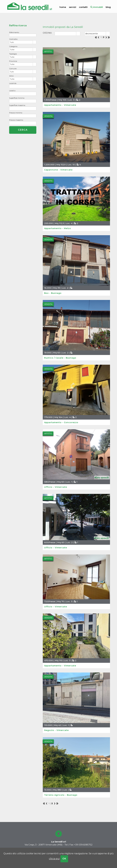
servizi (73, 7)
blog (108, 7)
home (63, 7)
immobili (97, 7)
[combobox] (21, 42)
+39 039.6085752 (83, 845)
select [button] (35, 42)
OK (64, 859)
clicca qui (54, 859)
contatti (83, 7)
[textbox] (23, 35)
